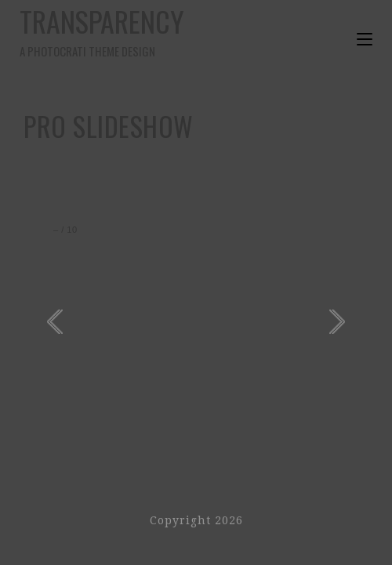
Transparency (108, 30)
